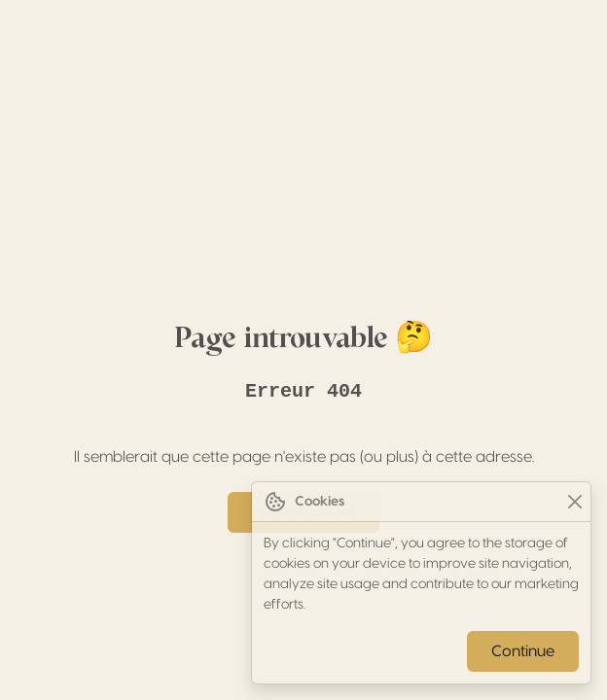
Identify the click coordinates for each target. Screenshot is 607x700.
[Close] (574, 502)
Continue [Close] (523, 651)
